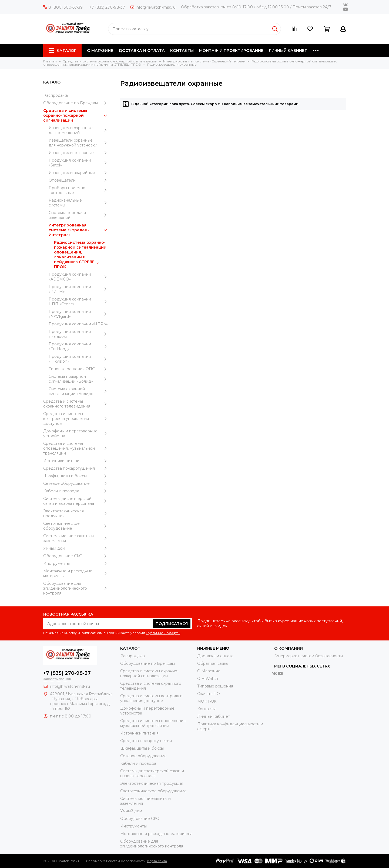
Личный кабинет (214, 716)
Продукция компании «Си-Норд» (79, 346)
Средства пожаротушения (76, 468)
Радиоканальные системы (79, 203)
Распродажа (56, 95)
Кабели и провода (76, 491)
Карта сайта (157, 861)
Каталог (62, 51)
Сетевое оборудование (76, 483)
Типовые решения (215, 686)
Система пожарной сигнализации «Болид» (79, 379)
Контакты (206, 709)
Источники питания (76, 461)
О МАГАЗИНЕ (100, 51)
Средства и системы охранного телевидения (76, 404)
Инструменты (76, 563)
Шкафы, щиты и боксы (76, 476)
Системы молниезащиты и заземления (76, 538)
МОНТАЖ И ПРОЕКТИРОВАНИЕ (231, 51)
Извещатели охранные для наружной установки (79, 143)
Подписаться (172, 624)
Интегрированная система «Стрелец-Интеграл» (79, 230)
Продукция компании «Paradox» (79, 334)
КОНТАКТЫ (182, 51)
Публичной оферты (163, 633)
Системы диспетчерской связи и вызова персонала (76, 501)
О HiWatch (208, 679)
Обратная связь (212, 663)
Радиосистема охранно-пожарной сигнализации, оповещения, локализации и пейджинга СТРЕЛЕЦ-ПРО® (81, 255)
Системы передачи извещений (79, 215)
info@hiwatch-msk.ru (153, 7)
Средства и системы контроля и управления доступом (76, 419)
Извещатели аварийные (79, 173)
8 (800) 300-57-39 (63, 7)
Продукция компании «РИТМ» (79, 289)
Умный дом (76, 548)
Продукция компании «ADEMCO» (79, 277)
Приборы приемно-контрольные (79, 190)
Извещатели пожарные (79, 153)
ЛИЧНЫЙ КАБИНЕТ (288, 51)
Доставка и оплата (215, 656)
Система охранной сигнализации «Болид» (79, 391)
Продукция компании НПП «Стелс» (79, 302)
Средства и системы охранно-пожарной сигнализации (76, 115)
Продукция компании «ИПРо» (78, 324)
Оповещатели (79, 180)
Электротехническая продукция (76, 513)
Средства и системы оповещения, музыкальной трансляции (76, 448)
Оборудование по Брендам (76, 103)
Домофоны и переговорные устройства (76, 433)
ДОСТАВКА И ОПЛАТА (142, 51)
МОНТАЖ (207, 701)
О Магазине (209, 671)
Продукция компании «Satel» (79, 163)
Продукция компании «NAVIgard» (79, 314)
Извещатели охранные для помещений (79, 130)
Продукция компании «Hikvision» (79, 359)
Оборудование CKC (76, 556)
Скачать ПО (209, 694)
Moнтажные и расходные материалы (76, 573)
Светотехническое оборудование (76, 526)
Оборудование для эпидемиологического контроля (76, 588)
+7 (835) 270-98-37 (107, 7)
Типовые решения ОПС (79, 369)
